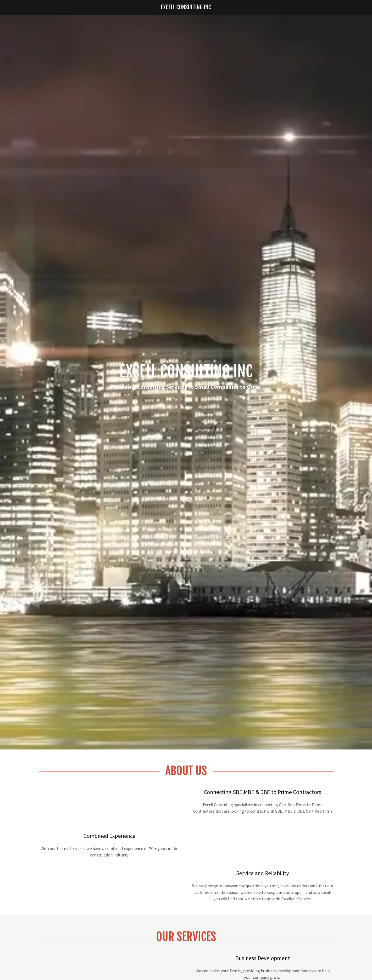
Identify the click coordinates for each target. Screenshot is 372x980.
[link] (186, 8)
